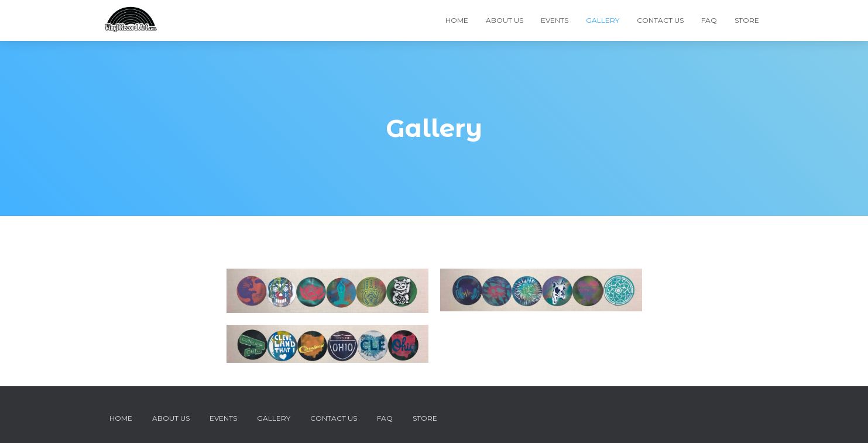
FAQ (709, 20)
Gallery (603, 20)
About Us (505, 20)
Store (747, 20)
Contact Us (660, 20)
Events (555, 20)
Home (457, 20)
